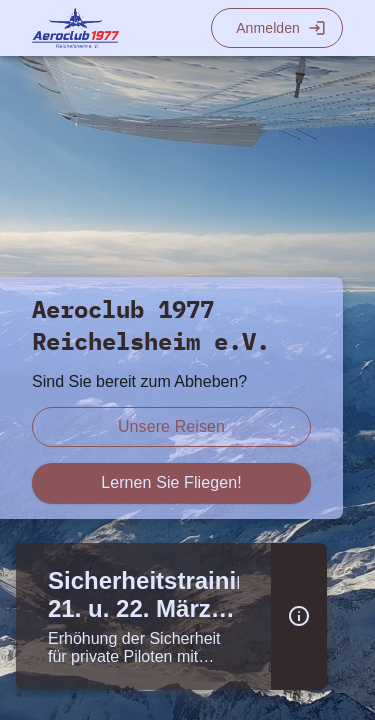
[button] (299, 616)
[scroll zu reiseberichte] (171, 427)
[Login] (277, 28)
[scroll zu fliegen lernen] (171, 483)
